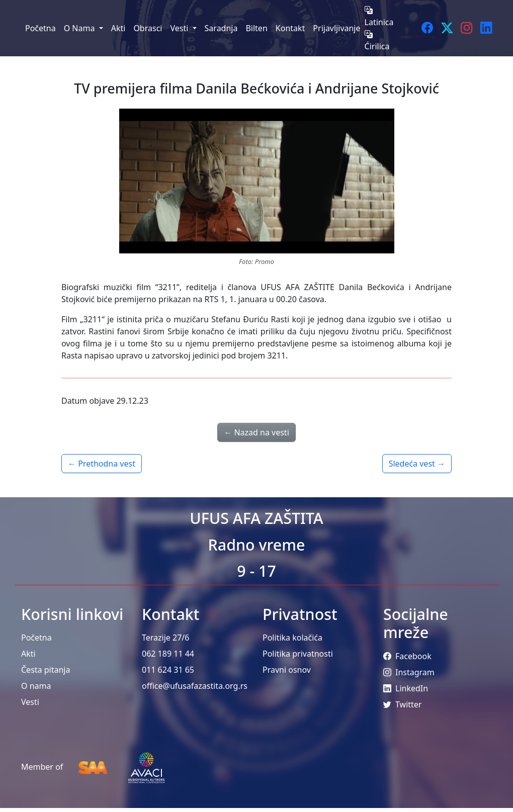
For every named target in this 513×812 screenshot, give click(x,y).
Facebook (407, 656)
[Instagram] (466, 28)
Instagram (409, 672)
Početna (36, 638)
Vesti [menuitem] (180, 28)
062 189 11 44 (168, 654)
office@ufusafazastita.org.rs (195, 686)
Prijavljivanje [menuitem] (336, 28)
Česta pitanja (46, 670)
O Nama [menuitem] (80, 28)
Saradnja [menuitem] (221, 28)
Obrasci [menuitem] (148, 28)
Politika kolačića (292, 638)
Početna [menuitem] (40, 28)
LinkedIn (406, 688)
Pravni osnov (287, 670)
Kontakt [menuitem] (290, 28)
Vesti (30, 702)
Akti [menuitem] (118, 28)
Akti (28, 654)
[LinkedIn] (486, 28)
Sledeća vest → (417, 464)
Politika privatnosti (298, 654)
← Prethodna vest (102, 464)
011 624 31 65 (168, 670)
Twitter (402, 704)
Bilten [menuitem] (256, 28)
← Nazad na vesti (256, 432)
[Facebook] (427, 28)
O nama (36, 686)
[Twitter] (447, 28)
